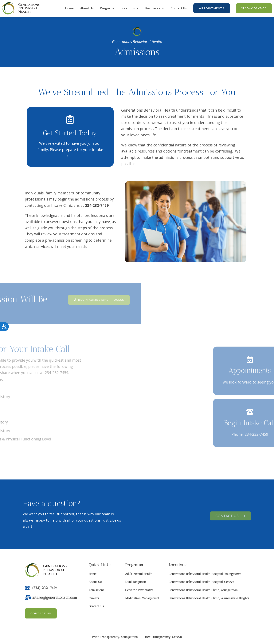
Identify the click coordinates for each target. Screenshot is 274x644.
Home (69, 8)
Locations (130, 8)
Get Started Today (70, 133)
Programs (107, 8)
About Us (87, 8)
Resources (155, 8)
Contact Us (179, 8)
